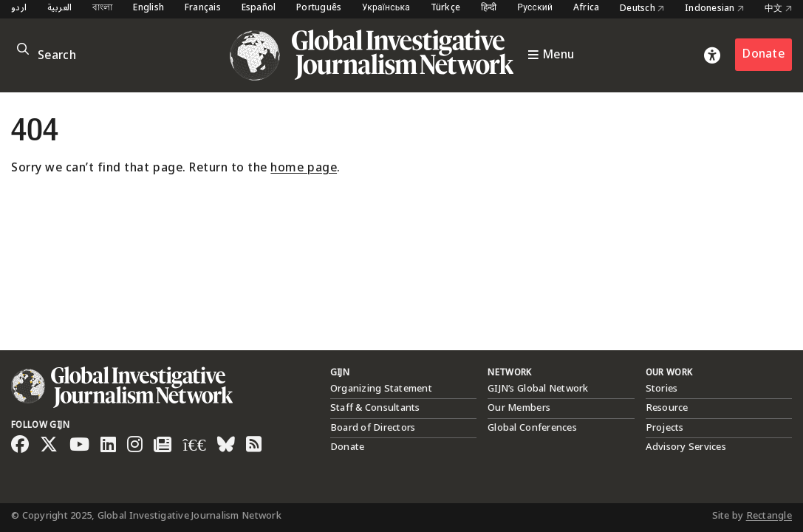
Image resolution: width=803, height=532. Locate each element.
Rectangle (769, 516)
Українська (386, 8)
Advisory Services (686, 447)
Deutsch (642, 9)
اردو (19, 8)
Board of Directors (373, 428)
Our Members (519, 408)
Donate (763, 54)
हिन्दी (489, 8)
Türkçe (446, 8)
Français (203, 8)
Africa (587, 8)
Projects (665, 428)
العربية (60, 8)
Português (319, 8)
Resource (667, 408)
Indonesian (714, 9)
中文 (778, 9)
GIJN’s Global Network (538, 389)
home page (304, 168)
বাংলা (103, 8)
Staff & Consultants (375, 408)
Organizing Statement (381, 389)
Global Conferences (532, 428)
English (148, 8)
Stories (662, 389)
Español (259, 8)
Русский (535, 8)
